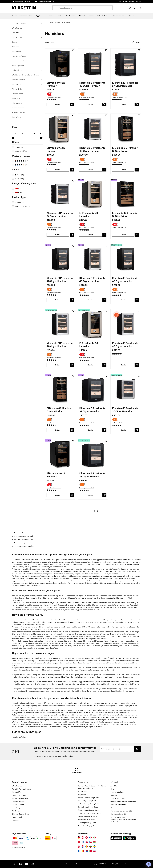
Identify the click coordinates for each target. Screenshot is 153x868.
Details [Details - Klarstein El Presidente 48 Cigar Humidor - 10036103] (91, 104)
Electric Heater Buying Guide (88, 810)
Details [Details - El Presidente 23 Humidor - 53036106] (58, 495)
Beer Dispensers (18, 66)
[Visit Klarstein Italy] (94, 837)
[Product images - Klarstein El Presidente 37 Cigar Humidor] (126, 64)
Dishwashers (17, 70)
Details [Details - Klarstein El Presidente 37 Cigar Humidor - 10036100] (58, 235)
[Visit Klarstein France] (91, 837)
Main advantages (20, 543)
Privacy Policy (49, 864)
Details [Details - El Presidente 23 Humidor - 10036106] (58, 104)
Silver (19, 179)
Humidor (19, 202)
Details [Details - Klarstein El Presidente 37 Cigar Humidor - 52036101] (91, 495)
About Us (114, 786)
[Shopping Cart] (140, 8)
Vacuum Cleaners (19, 80)
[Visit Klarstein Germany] (79, 837)
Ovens (14, 42)
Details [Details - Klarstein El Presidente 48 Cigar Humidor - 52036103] (123, 300)
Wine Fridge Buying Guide (87, 801)
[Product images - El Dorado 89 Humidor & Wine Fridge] (126, 129)
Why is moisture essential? (24, 536)
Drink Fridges (17, 808)
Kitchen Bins (17, 84)
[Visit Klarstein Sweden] (94, 846)
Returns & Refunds (117, 792)
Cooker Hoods (17, 37)
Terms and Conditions (65, 864)
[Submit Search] (55, 8)
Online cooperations (118, 808)
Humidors (16, 33)
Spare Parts (17, 117)
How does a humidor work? (24, 539)
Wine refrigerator (22, 206)
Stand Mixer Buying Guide (87, 826)
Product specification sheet (54, 97)
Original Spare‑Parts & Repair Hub (123, 802)
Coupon (19, 147)
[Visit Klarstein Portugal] (91, 851)
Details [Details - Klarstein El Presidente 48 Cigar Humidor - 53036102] (91, 300)
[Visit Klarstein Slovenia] (94, 851)
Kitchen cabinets (18, 108)
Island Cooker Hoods (20, 795)
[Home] (47, 23)
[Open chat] (149, 864)
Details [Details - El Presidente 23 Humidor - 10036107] (58, 170)
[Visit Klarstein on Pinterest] (33, 864)
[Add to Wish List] (73, 50)
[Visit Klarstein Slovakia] (87, 842)
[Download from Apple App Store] (116, 838)
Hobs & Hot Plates (19, 56)
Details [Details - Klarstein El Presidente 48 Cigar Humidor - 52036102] (58, 365)
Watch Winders (18, 94)
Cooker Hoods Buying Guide (88, 807)
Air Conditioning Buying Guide (89, 804)
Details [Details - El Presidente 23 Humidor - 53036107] (91, 235)
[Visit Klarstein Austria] (83, 837)
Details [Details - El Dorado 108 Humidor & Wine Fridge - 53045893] (123, 235)
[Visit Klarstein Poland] (79, 846)
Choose (136, 42)
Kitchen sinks (17, 103)
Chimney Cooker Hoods (21, 814)
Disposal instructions (118, 805)
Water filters (17, 98)
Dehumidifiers (17, 792)
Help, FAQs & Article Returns (132, 2)
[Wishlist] (135, 8)
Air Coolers (16, 811)
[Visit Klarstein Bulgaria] (91, 846)
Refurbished (21, 151)
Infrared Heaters (18, 802)
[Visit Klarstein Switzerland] (87, 837)
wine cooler (44, 562)
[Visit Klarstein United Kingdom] (83, 842)
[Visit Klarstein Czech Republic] (91, 842)
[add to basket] (72, 105)
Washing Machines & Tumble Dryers (25, 75)
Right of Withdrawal (118, 798)
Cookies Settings (117, 822)
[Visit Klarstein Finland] (79, 851)
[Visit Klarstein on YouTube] (27, 864)
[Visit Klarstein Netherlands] (87, 851)
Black (19, 175)
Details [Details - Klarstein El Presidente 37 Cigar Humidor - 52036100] (123, 430)
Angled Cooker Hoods (20, 798)
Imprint (79, 864)
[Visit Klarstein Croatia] (83, 846)
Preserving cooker (19, 112)
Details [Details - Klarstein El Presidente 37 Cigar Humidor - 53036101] (91, 430)
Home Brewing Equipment (22, 61)
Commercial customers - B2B (121, 811)
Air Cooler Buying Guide (86, 820)
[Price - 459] (36, 133)
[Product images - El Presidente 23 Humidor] (60, 64)
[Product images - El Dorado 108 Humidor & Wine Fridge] (126, 194)
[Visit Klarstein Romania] (87, 846)
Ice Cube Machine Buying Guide (89, 813)
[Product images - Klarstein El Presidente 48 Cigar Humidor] (93, 64)
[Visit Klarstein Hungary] (94, 842)
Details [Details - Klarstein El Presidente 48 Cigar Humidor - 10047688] (123, 365)
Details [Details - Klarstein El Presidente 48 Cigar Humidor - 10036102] (91, 170)
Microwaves (17, 51)
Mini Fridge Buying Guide (87, 823)
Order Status (115, 795)
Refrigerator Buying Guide (87, 816)
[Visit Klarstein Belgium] (83, 851)
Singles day (82, 794)
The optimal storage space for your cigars (30, 533)
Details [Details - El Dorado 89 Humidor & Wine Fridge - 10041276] (123, 170)
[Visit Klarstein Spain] (79, 842)
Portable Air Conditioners (21, 789)
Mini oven (16, 47)
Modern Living (17, 89)
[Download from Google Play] (129, 838)
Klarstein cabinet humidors (24, 546)
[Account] (130, 8)
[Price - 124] (18, 133)
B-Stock (130, 16)
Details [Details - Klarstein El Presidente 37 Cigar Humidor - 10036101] (123, 104)
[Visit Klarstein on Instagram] (14, 864)
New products (119, 16)
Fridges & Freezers (19, 23)
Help (112, 789)
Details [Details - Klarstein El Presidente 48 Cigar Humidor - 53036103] (58, 300)
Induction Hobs (18, 817)
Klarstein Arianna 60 (118, 814)
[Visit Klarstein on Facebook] (20, 864)
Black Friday (82, 791)
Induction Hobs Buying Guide (88, 798)
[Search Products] (82, 8)
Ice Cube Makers (18, 805)
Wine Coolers (17, 28)
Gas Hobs (16, 820)
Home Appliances (55, 23)
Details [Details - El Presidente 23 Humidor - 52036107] (91, 365)
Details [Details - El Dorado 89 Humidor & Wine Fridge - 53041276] (58, 430)
